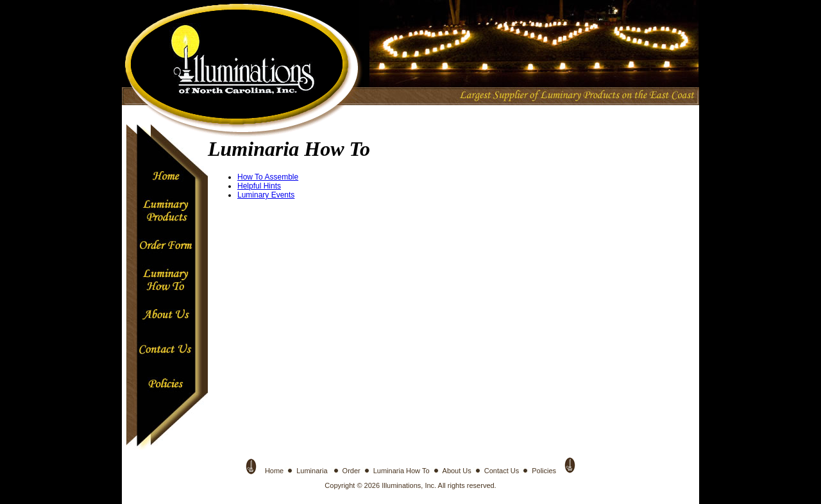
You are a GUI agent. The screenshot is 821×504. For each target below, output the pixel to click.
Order (351, 471)
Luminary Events (266, 195)
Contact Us (502, 471)
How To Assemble (268, 177)
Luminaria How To (402, 471)
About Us (457, 471)
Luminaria (313, 471)
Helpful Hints (259, 186)
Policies (544, 471)
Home (274, 471)
